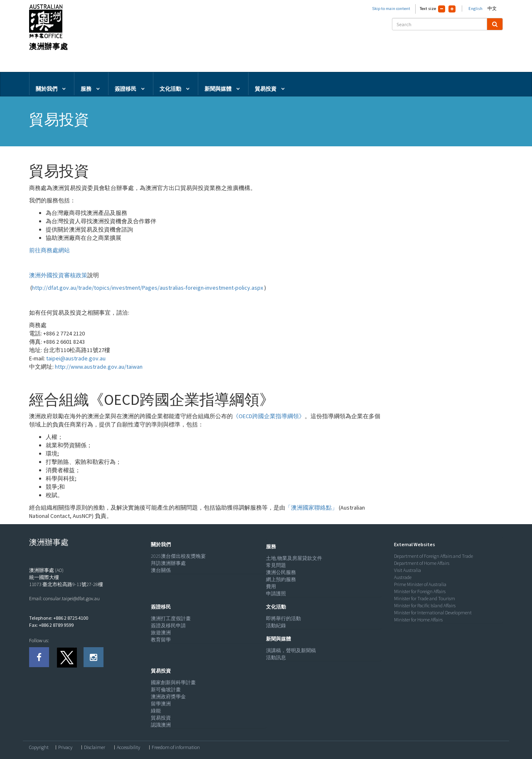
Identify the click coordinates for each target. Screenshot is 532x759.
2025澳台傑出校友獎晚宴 (178, 556)
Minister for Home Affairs (418, 620)
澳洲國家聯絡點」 (314, 508)
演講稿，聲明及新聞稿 (291, 650)
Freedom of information (176, 747)
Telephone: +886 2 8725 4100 (59, 618)
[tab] (207, 545)
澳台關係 (161, 570)
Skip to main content (391, 9)
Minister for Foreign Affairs (420, 591)
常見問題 (276, 565)
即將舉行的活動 (283, 618)
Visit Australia (408, 570)
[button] (159, 544)
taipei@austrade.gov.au (76, 358)
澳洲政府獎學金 (168, 696)
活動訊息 (276, 657)
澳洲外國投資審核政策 (58, 275)
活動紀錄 (276, 625)
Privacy (65, 747)
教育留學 (161, 639)
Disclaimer (95, 747)
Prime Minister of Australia (420, 584)
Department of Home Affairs (422, 563)
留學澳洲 (161, 704)
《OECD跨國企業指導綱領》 (269, 416)
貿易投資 (161, 718)
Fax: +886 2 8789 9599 (51, 625)
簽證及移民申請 (168, 625)
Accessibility (128, 747)
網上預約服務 (281, 579)
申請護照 (276, 593)
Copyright (39, 747)
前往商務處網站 (49, 250)
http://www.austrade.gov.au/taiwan (99, 367)
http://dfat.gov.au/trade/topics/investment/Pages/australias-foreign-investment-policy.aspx (148, 288)
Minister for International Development (433, 612)
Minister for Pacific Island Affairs (425, 605)
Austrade (403, 577)
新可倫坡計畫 (166, 689)
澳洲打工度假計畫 (171, 618)
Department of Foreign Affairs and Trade (433, 556)
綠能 (156, 711)
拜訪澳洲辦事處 (168, 563)
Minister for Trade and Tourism (425, 598)
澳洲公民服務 (281, 572)
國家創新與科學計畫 (173, 682)
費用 (271, 586)
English (475, 9)
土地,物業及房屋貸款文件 (294, 558)
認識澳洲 (161, 725)
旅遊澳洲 (161, 632)
